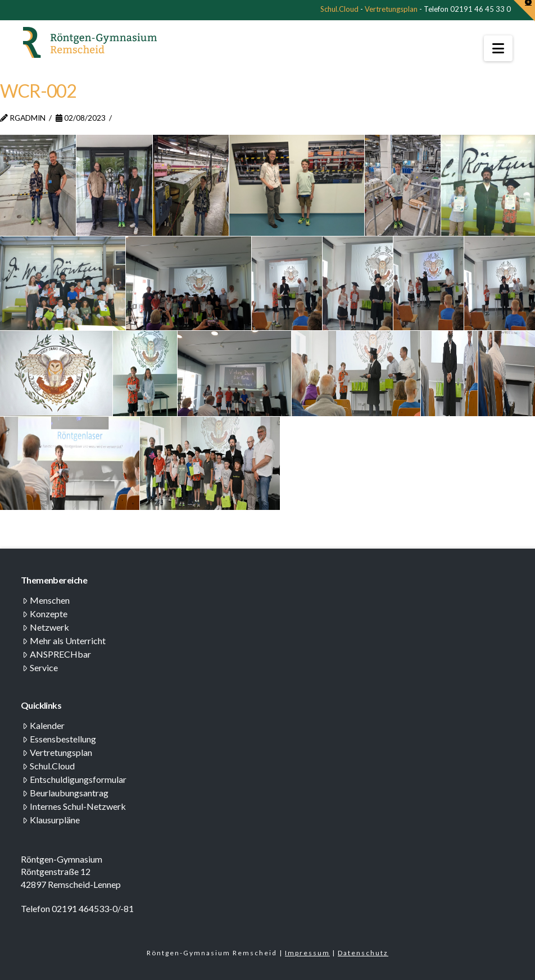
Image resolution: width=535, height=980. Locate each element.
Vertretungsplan (391, 9)
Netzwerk (46, 627)
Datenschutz (363, 953)
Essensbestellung (59, 739)
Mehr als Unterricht (64, 641)
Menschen (46, 600)
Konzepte (45, 614)
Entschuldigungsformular (74, 779)
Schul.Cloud (339, 9)
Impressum (307, 953)
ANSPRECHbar (57, 654)
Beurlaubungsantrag (65, 793)
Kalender (44, 725)
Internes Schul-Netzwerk (74, 806)
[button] (498, 48)
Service (40, 667)
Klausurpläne (51, 820)
